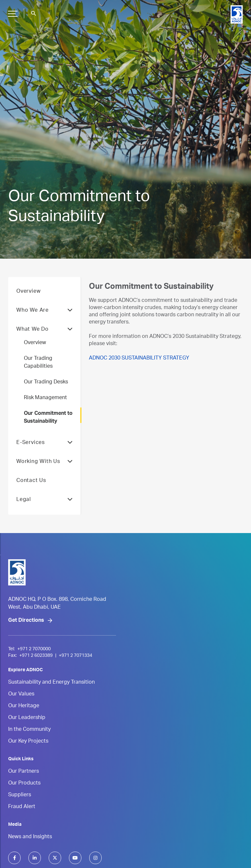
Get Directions (26, 621)
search (34, 13)
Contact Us (31, 481)
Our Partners (24, 772)
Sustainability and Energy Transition (51, 683)
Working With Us (44, 462)
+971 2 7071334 (75, 656)
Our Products (24, 784)
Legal (44, 500)
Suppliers (20, 795)
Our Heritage (24, 706)
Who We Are (44, 311)
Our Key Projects (28, 742)
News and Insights (30, 837)
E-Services (44, 443)
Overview (28, 292)
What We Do (44, 330)
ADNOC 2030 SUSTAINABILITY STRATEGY (139, 359)
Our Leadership (27, 718)
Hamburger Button (12, 11)
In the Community (29, 730)
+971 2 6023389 (36, 656)
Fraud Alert (22, 807)
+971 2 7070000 (34, 649)
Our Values (21, 694)
